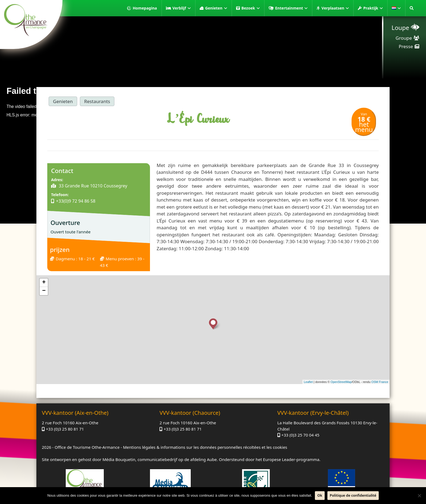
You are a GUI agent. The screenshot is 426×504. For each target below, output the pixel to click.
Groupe (404, 38)
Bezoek (251, 8)
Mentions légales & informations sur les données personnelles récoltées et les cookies (205, 447)
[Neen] (419, 496)
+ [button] (44, 283)
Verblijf (182, 8)
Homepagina (145, 8)
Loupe (400, 27)
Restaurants (97, 101)
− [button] (44, 291)
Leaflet (308, 382)
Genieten (216, 8)
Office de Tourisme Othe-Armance (87, 447)
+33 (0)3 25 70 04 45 (300, 435)
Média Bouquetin (119, 459)
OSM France (380, 382)
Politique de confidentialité (353, 495)
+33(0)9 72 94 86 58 (76, 201)
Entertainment (292, 8)
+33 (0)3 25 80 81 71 (65, 429)
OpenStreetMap (341, 382)
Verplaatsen (335, 8)
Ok (320, 495)
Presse (406, 46)
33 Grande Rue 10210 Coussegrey (92, 186)
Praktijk (373, 8)
